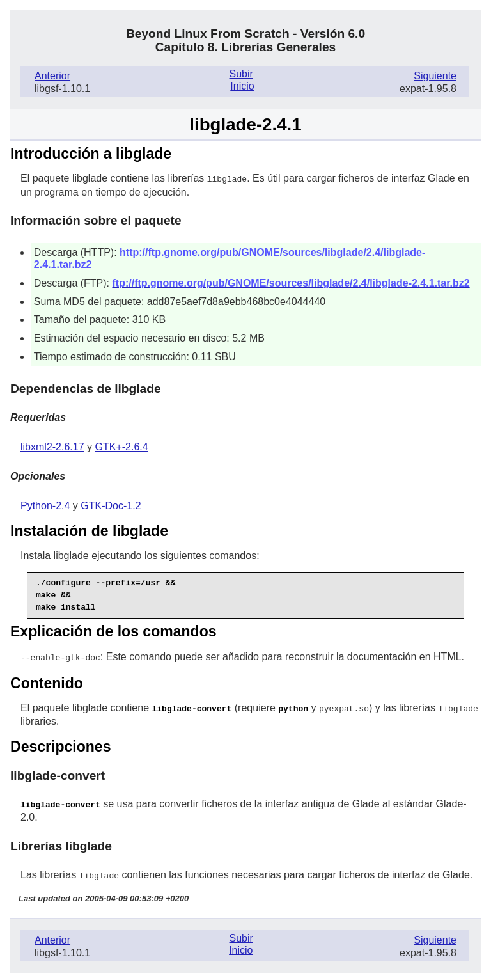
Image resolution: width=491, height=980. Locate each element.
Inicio (242, 86)
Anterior (52, 76)
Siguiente (435, 76)
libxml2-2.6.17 (52, 446)
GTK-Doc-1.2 (111, 505)
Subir (241, 74)
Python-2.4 (45, 505)
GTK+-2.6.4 (122, 446)
